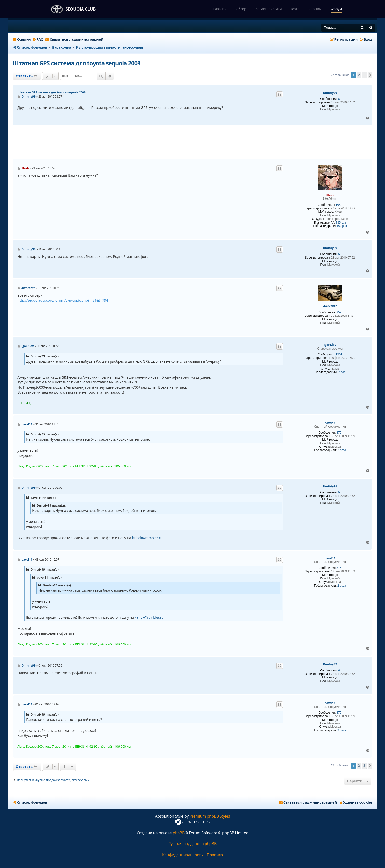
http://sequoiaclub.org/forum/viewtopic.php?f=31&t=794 (63, 300)
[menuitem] (38, 39)
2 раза (342, 450)
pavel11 (330, 423)
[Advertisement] (192, 142)
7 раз (342, 372)
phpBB (179, 833)
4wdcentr (330, 306)
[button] (370, 75)
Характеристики (268, 9)
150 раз (342, 226)
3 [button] (364, 75)
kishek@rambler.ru (147, 538)
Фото (295, 9)
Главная (220, 9)
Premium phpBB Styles (210, 816)
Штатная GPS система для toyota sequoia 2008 (76, 63)
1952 (339, 205)
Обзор (241, 9)
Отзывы (315, 9)
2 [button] (359, 75)
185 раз (341, 223)
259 (339, 312)
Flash (330, 195)
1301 (339, 355)
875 (339, 433)
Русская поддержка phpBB (192, 844)
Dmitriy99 (330, 93)
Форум (336, 9)
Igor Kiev (330, 345)
